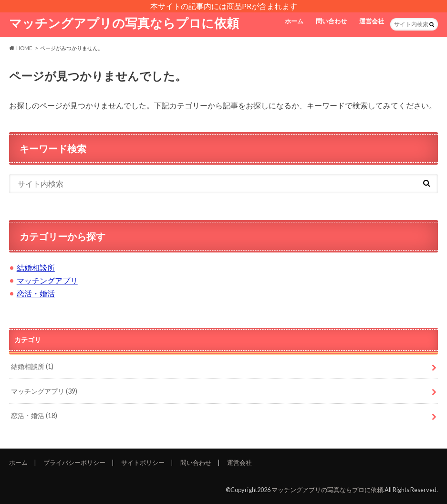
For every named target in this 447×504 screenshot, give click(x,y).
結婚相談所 (36, 268)
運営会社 (372, 21)
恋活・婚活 (36, 293)
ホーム (294, 21)
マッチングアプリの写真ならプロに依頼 (124, 23)
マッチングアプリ (47, 280)
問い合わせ (331, 21)
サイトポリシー (143, 462)
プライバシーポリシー (74, 462)
